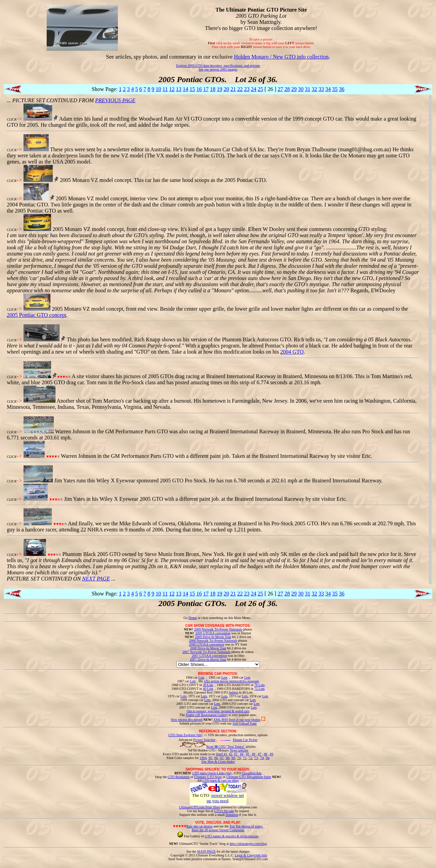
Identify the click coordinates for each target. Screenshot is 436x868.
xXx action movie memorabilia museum (231, 681)
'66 (216, 758)
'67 (222, 758)
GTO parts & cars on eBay (221, 781)
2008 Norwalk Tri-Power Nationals (213, 641)
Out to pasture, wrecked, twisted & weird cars (218, 711)
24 (253, 89)
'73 (256, 758)
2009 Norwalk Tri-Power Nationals (218, 629)
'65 (210, 758)
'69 (233, 758)
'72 (250, 758)
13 (178, 89)
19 (219, 89)
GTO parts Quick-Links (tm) (212, 773)
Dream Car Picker (245, 740)
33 (321, 89)
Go (186, 618)
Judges (233, 692)
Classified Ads (252, 773)
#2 (231, 754)
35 (335, 89)
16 (199, 89)
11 (165, 89)
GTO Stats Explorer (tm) (185, 735)
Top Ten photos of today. (246, 826)
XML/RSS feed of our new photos (237, 720)
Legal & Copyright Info (251, 855)
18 (213, 89)
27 (280, 89)
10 (158, 89)
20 (226, 89)
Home (192, 618)
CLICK (12, 119)
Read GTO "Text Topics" (226, 747)
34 (328, 89)
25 (260, 89)
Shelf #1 (221, 754)
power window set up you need (225, 798)
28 (287, 89)
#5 (248, 754)
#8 (265, 754)
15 (192, 89)
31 (308, 89)
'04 (267, 758)
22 (240, 89)
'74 (262, 758)
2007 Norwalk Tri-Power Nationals (206, 652)
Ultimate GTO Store (208, 777)
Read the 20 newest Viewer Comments (218, 830)
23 (247, 89)
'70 (239, 758)
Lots (201, 677)
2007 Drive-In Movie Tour (208, 659)
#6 (253, 754)
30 (301, 89)
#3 (236, 754)
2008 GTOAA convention (206, 644)
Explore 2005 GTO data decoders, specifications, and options (218, 66)
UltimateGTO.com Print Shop (200, 807)
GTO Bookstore (178, 777)
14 (185, 89)
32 (314, 89)
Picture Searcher (204, 740)
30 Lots (208, 685)
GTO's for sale (224, 811)
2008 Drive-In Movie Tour (208, 648)
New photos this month (186, 720)
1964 (203, 758)
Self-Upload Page (245, 723)
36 (342, 89)
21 (233, 89)
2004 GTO (292, 352)
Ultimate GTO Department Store (249, 777)
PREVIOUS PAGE (115, 100)
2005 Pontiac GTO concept (36, 315)
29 (294, 89)
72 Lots (260, 689)
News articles (239, 750)
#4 (242, 754)
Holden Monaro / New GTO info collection (281, 57)
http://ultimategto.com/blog (248, 844)
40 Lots (208, 689)
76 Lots (260, 685)
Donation (232, 815)
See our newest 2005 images (218, 69)
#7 (260, 754)
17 (206, 89)
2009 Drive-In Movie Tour (213, 637)
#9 (271, 754)
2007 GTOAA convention (209, 656)
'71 (245, 758)
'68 (228, 758)
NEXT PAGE (96, 579)
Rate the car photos (199, 826)
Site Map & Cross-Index (218, 763)
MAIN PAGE (206, 851)
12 (172, 89)
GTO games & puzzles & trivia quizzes (232, 836)
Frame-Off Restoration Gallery (207, 715)
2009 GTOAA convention (213, 633)
